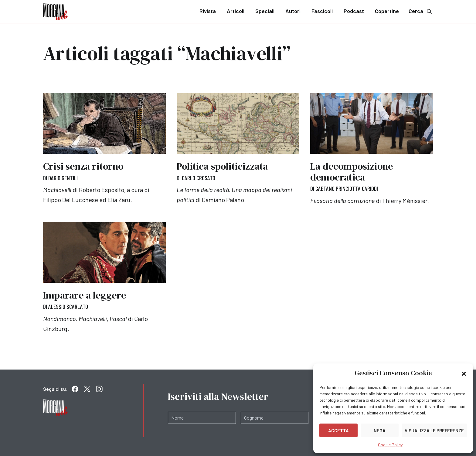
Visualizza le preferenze (434, 431)
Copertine (387, 11)
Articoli (236, 11)
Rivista (208, 11)
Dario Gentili (63, 178)
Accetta (338, 431)
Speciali (265, 11)
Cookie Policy (390, 445)
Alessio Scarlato (68, 306)
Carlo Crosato (199, 178)
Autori (293, 11)
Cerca (421, 11)
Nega (380, 431)
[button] (464, 373)
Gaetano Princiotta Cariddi (347, 188)
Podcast (354, 11)
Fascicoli (322, 11)
